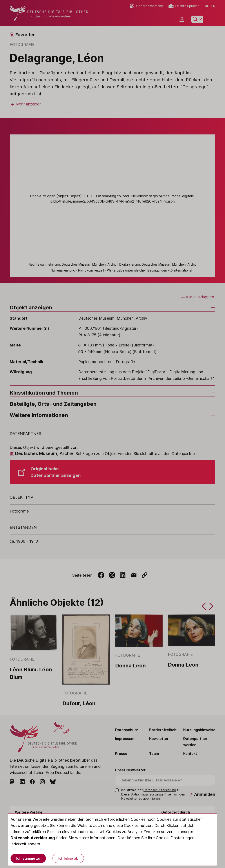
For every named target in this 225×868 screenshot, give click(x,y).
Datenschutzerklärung (33, 838)
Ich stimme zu (28, 858)
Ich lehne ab (68, 858)
